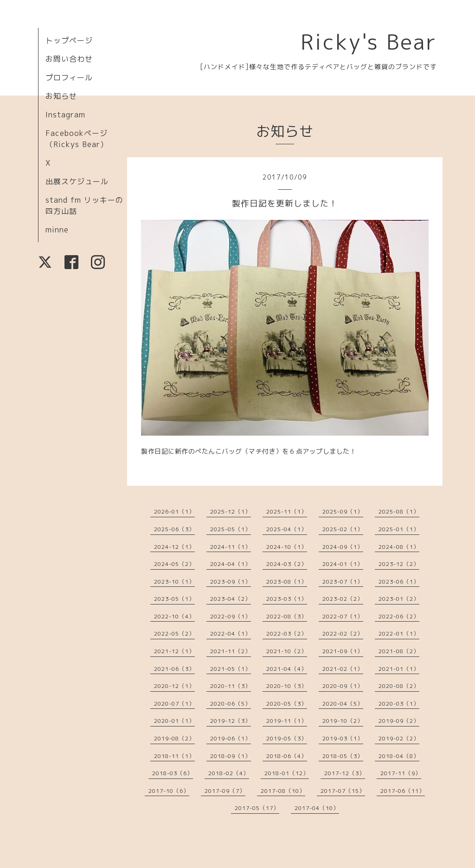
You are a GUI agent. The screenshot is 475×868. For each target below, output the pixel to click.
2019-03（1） (343, 738)
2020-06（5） (231, 704)
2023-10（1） (174, 582)
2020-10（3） (287, 686)
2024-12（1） (174, 547)
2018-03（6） (173, 773)
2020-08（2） (399, 686)
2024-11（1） (231, 547)
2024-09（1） (343, 547)
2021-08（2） (399, 651)
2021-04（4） (287, 669)
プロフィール (69, 77)
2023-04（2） (231, 599)
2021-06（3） (174, 669)
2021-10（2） (287, 651)
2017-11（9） (401, 773)
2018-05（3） (343, 756)
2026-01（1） (174, 511)
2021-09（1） (343, 651)
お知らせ (61, 96)
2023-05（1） (174, 599)
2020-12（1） (174, 686)
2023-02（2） (343, 599)
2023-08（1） (287, 582)
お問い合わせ (69, 59)
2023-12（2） (399, 564)
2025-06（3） (174, 529)
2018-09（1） (231, 756)
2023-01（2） (399, 599)
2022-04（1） (231, 633)
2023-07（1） (343, 582)
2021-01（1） (399, 669)
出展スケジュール (77, 181)
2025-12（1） (231, 511)
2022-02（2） (343, 633)
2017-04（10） (317, 808)
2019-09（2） (399, 721)
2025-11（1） (287, 511)
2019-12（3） (231, 721)
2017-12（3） (345, 773)
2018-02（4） (229, 773)
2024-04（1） (231, 564)
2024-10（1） (287, 547)
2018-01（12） (287, 773)
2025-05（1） (231, 529)
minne (57, 230)
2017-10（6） (169, 791)
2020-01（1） (174, 721)
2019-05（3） (287, 738)
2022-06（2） (399, 616)
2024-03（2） (287, 564)
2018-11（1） (174, 756)
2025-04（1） (287, 529)
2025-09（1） (343, 511)
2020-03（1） (399, 704)
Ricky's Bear (369, 42)
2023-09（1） (231, 582)
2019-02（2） (399, 738)
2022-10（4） (174, 616)
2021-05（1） (231, 669)
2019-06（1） (231, 738)
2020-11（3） (231, 686)
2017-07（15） (343, 791)
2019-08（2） (174, 738)
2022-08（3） (287, 616)
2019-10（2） (343, 721)
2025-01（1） (399, 529)
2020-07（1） (174, 704)
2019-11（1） (287, 721)
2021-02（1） (343, 669)
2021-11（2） (231, 651)
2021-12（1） (174, 651)
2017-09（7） (225, 791)
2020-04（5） (343, 704)
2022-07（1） (343, 616)
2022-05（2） (174, 633)
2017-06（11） (403, 791)
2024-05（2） (174, 564)
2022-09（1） (231, 616)
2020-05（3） (287, 704)
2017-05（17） (257, 808)
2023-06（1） (399, 582)
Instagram (65, 115)
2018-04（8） (399, 756)
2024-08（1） (399, 547)
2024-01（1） (343, 564)
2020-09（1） (343, 686)
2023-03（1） (287, 599)
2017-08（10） (283, 791)
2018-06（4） (287, 756)
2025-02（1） (343, 529)
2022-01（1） (399, 633)
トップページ (69, 40)
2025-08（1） (399, 511)
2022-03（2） (287, 633)
